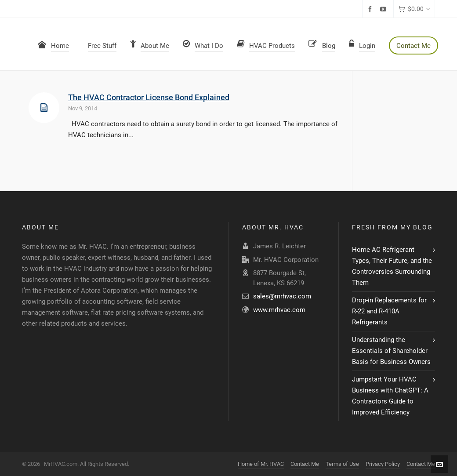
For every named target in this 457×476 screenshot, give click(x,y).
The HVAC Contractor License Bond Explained (149, 97)
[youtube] (384, 9)
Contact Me (305, 464)
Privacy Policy (383, 464)
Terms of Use (342, 464)
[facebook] (371, 9)
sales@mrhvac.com (282, 296)
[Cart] (414, 9)
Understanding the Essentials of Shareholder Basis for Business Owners (391, 351)
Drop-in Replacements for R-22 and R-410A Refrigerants (389, 311)
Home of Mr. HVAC (261, 464)
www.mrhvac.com (279, 310)
